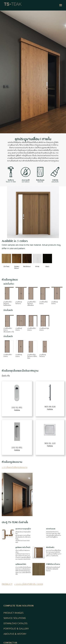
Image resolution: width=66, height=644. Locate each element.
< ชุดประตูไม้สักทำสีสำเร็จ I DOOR (29, 584)
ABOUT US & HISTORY (15, 634)
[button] (61, 5)
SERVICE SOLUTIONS (15, 618)
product (7, 585)
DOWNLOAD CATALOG (15, 623)
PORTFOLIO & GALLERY (16, 629)
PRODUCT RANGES (13, 613)
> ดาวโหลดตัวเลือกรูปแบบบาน (15, 467)
